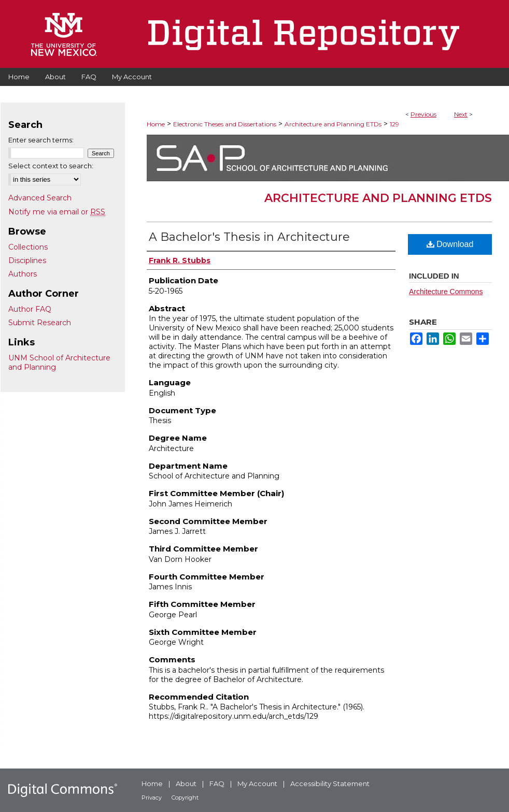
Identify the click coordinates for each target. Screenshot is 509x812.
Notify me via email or (57, 212)
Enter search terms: (41, 140)
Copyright (185, 798)
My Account (257, 784)
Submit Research (40, 323)
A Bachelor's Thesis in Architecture (249, 237)
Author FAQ (30, 309)
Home (156, 124)
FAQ (217, 784)
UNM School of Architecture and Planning (59, 363)
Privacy (152, 798)
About (186, 784)
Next (461, 114)
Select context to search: (51, 166)
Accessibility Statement (330, 784)
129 (394, 124)
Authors (23, 274)
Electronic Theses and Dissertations (225, 124)
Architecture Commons (446, 292)
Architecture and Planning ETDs (333, 124)
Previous (423, 114)
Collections (28, 247)
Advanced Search (40, 198)
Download (450, 244)
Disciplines (27, 260)
